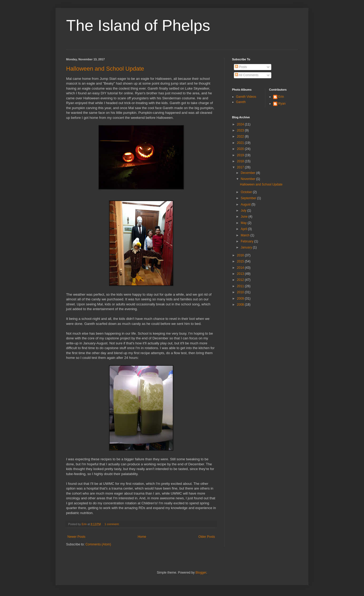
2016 (241, 255)
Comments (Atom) (98, 544)
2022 (241, 136)
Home (142, 537)
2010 (241, 292)
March (246, 235)
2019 (241, 155)
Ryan (282, 104)
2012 (241, 280)
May (244, 223)
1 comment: (112, 524)
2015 (241, 261)
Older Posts (207, 537)
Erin (281, 97)
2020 (241, 149)
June (245, 217)
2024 (241, 124)
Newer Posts (76, 537)
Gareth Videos (246, 97)
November (249, 179)
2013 (241, 274)
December (249, 173)
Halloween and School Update (105, 69)
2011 (241, 286)
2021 (241, 143)
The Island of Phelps (138, 25)
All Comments (247, 75)
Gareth (241, 102)
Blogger (201, 573)
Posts (241, 67)
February (247, 241)
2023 (241, 130)
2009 (241, 299)
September (249, 198)
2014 (241, 268)
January (247, 247)
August (246, 204)
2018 (241, 161)
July (244, 211)
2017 (241, 167)
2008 (241, 305)
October (247, 192)
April (244, 229)
